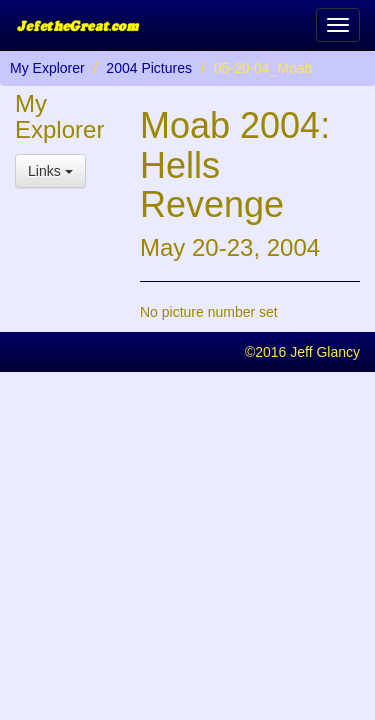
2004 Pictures (149, 68)
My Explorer (47, 68)
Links (50, 171)
